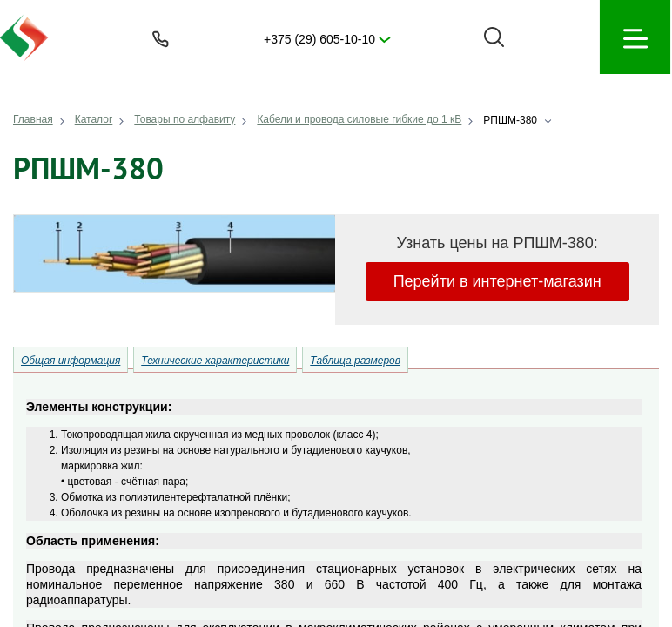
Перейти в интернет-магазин (497, 281)
